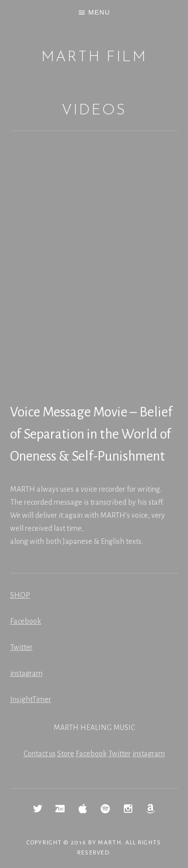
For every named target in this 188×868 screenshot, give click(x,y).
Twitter (21, 647)
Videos (94, 111)
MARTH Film (94, 57)
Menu (99, 12)
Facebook (26, 621)
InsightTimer (31, 699)
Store (66, 754)
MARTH (110, 843)
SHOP (20, 595)
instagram (26, 673)
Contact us (40, 754)
